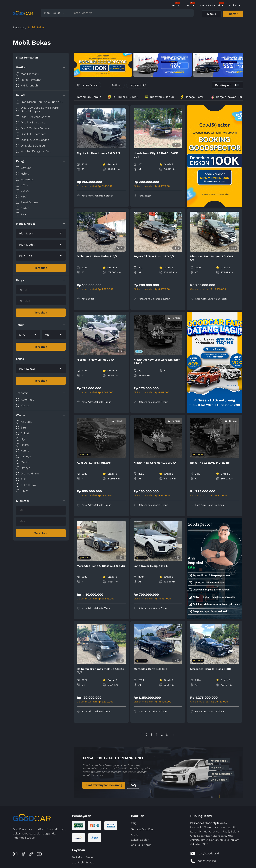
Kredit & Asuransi (210, 5)
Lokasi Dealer (140, 840)
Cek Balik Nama (141, 845)
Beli (174, 5)
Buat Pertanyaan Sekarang (104, 785)
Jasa (188, 5)
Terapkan (41, 268)
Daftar (233, 14)
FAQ (133, 785)
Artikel (233, 5)
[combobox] (41, 233)
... (162, 735)
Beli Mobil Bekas (83, 857)
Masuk (212, 14)
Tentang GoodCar (142, 829)
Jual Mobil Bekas (83, 862)
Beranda (18, 27)
